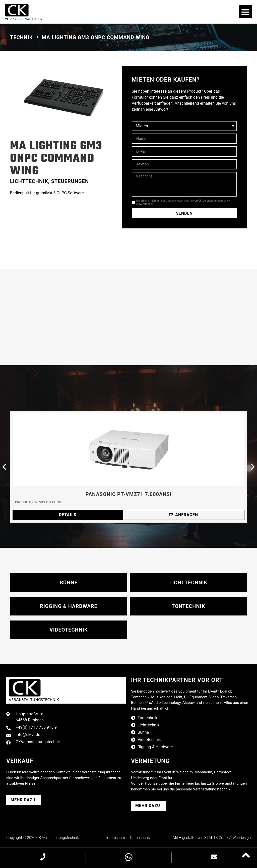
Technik (21, 37)
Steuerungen (70, 181)
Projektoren (26, 502)
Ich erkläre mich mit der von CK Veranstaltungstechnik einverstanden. (183, 202)
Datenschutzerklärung (179, 201)
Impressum (116, 838)
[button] (245, 12)
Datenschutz (140, 838)
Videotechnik (51, 502)
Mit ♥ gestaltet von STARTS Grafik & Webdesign (212, 838)
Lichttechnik (29, 181)
